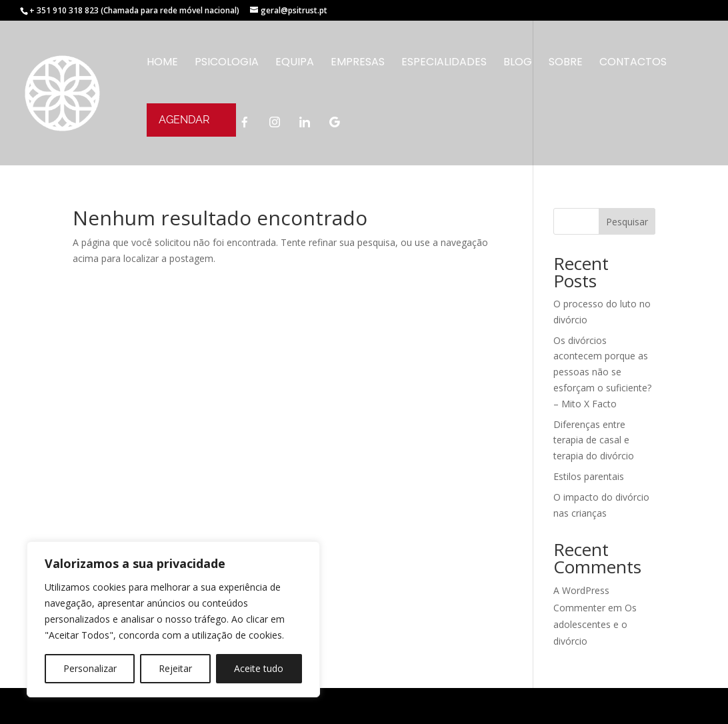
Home (162, 63)
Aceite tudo (259, 668)
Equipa (295, 63)
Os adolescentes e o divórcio (595, 624)
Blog (518, 63)
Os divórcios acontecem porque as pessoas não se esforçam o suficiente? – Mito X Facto (602, 372)
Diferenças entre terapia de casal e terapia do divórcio (594, 440)
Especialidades (444, 63)
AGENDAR (184, 120)
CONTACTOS (633, 63)
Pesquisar (627, 222)
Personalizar (90, 668)
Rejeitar (175, 668)
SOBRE (566, 63)
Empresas (358, 63)
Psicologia (227, 63)
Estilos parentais (589, 476)
